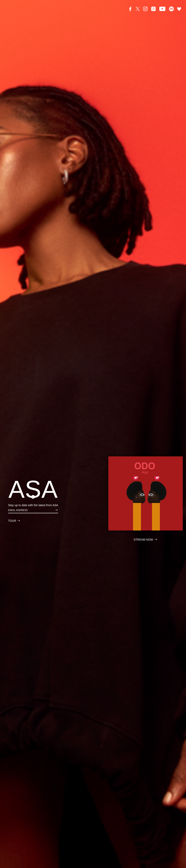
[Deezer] (179, 9)
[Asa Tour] (14, 521)
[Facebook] (130, 9)
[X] (138, 9)
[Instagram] (145, 9)
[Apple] (154, 9)
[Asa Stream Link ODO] (146, 494)
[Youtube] (162, 9)
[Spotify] (171, 9)
